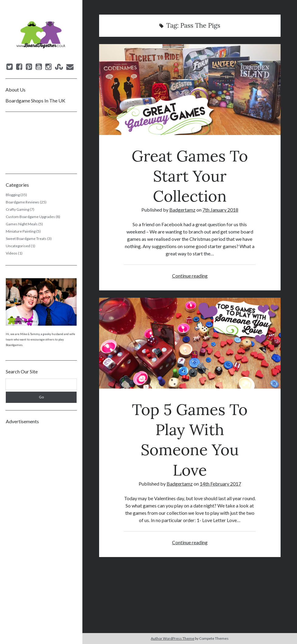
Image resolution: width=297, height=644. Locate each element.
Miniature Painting (21, 231)
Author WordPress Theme (173, 638)
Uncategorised (18, 246)
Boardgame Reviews (22, 202)
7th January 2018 (220, 210)
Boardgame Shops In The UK (35, 100)
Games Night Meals (22, 224)
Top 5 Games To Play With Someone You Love (190, 343)
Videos (12, 253)
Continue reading (190, 276)
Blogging (13, 195)
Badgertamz (182, 210)
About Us (16, 90)
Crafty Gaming (17, 209)
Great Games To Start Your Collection (190, 90)
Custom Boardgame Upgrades (30, 217)
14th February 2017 (220, 484)
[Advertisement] (41, 520)
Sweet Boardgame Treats (26, 239)
